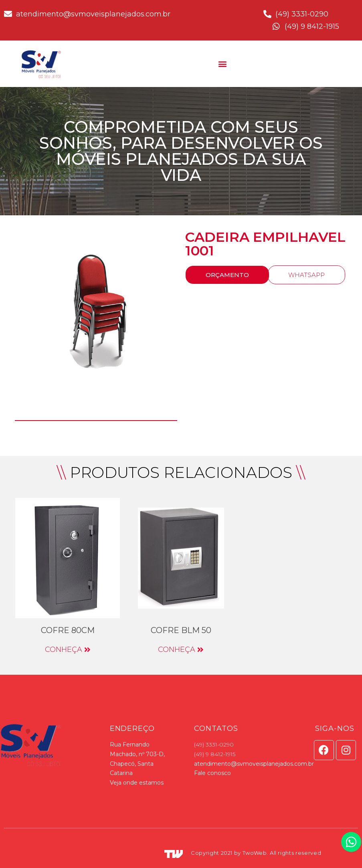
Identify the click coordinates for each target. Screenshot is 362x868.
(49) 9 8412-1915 (215, 754)
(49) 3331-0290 (214, 745)
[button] (223, 64)
